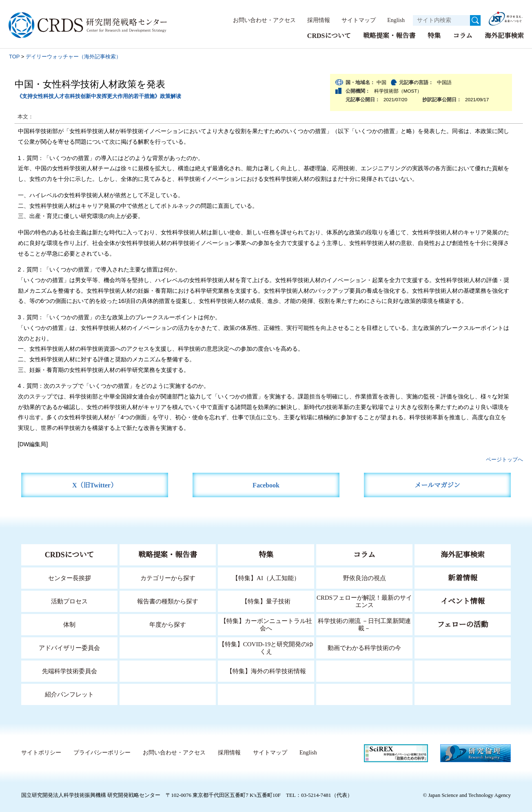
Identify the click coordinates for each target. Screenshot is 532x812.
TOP (14, 56)
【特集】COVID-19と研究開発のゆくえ (266, 647)
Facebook (266, 485)
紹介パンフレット (70, 694)
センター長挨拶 (69, 577)
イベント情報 (463, 601)
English (393, 20)
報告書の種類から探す (168, 601)
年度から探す (168, 624)
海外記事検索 (504, 35)
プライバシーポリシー (102, 752)
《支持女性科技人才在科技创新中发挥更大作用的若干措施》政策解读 (99, 96)
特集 (434, 35)
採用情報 (315, 20)
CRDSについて (329, 35)
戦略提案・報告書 (389, 35)
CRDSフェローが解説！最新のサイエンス (364, 601)
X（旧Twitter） (95, 485)
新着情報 (463, 578)
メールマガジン (437, 485)
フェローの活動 (463, 624)
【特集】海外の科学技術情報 (266, 671)
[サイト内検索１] (441, 20)
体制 (69, 624)
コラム (463, 35)
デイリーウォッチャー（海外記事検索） (73, 56)
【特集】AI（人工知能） (266, 577)
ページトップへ (504, 459)
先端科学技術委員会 (70, 671)
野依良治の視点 (365, 577)
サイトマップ (354, 20)
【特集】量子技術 (266, 601)
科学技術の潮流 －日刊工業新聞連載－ (365, 624)
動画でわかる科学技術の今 (364, 647)
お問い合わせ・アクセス (260, 20)
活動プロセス (69, 601)
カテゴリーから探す (168, 577)
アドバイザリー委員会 (69, 647)
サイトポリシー (41, 752)
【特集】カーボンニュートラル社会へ (266, 624)
